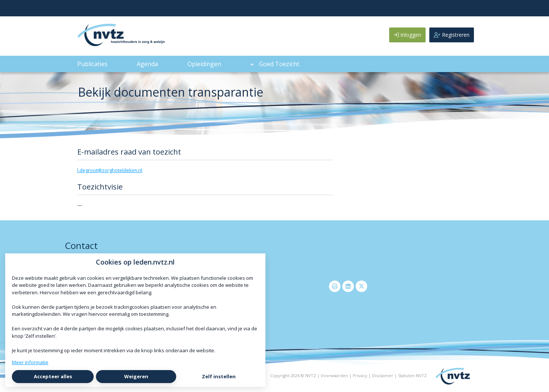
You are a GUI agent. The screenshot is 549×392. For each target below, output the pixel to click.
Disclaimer (383, 375)
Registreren (452, 35)
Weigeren (136, 376)
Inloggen (407, 35)
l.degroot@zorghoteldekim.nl (110, 170)
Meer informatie (30, 362)
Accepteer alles (53, 376)
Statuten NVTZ (412, 375)
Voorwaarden (334, 375)
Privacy (360, 375)
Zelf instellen (219, 376)
